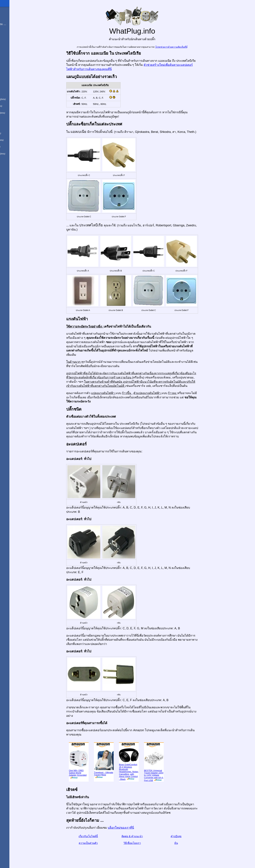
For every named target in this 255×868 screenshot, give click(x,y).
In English (8, 64)
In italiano (11, 78)
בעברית (9, 167)
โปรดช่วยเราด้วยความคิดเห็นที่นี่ (181, 47)
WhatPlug (10, 3)
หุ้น (186, 843)
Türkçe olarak (14, 153)
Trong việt (11, 146)
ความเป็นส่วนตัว (98, 843)
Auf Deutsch (10, 85)
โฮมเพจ (7, 10)
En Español (9, 71)
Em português (14, 98)
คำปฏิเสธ (186, 836)
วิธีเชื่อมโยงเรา (142, 843)
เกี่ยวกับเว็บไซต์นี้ (98, 836)
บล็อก (5, 36)
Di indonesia (13, 139)
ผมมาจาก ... (10, 17)
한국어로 (11, 160)
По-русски (12, 133)
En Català (8, 92)
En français (12, 105)
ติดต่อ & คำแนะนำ (142, 836)
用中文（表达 (14, 112)
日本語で (11, 126)
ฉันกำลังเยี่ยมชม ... (14, 24)
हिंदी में (9, 119)
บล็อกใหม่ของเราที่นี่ (131, 828)
